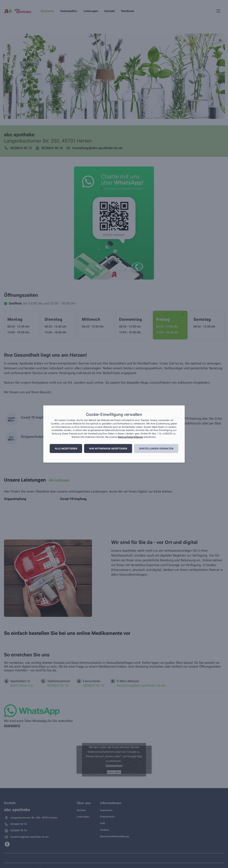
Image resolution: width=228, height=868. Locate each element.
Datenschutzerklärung (130, 437)
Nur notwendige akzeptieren (108, 449)
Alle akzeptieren (66, 449)
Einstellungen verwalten (156, 449)
